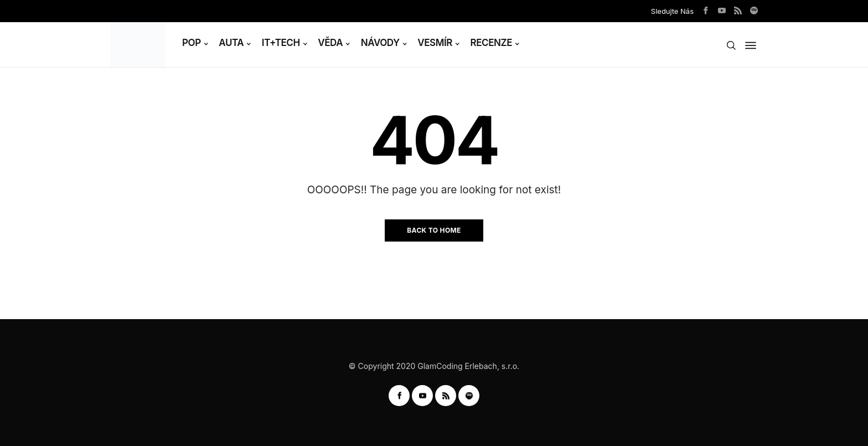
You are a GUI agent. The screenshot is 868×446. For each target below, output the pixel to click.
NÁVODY (380, 43)
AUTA (231, 43)
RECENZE (492, 43)
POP (192, 43)
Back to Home (434, 230)
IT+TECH (281, 43)
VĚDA (330, 43)
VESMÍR (435, 43)
